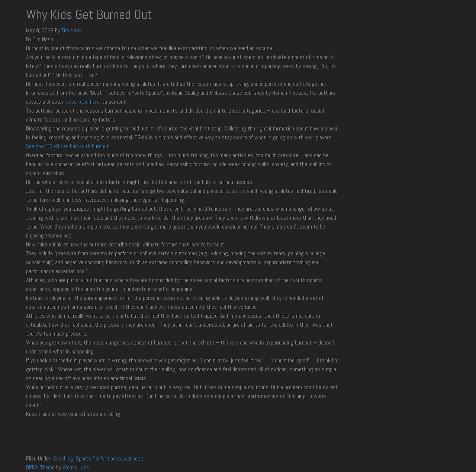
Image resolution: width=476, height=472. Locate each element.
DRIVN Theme (40, 467)
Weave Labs (76, 467)
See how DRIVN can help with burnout (67, 146)
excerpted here (83, 102)
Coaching (63, 458)
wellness (134, 458)
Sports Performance (98, 458)
